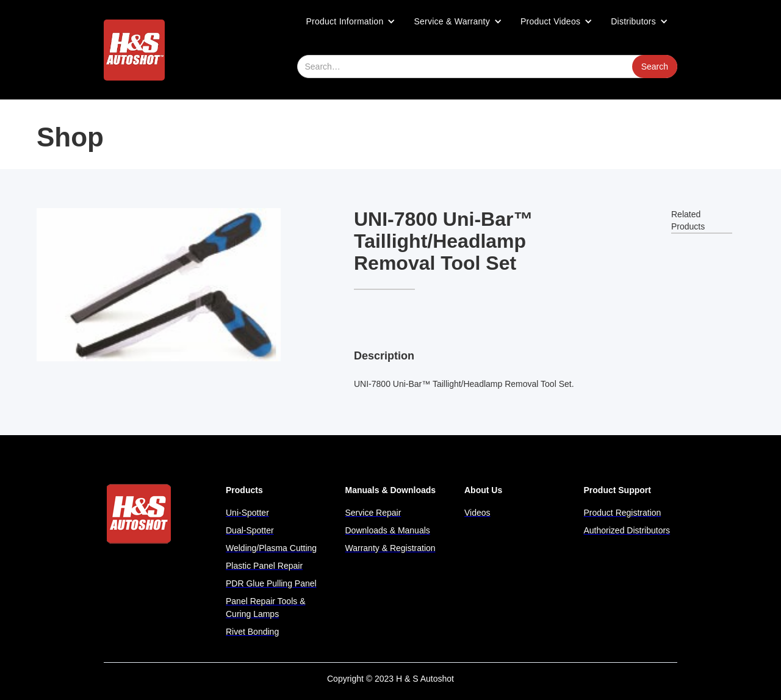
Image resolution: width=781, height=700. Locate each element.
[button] (351, 21)
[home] (134, 50)
